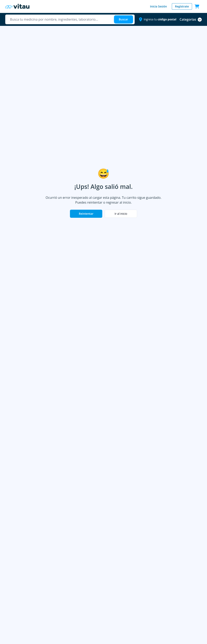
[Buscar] (124, 19)
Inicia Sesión (158, 6)
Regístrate (182, 6)
